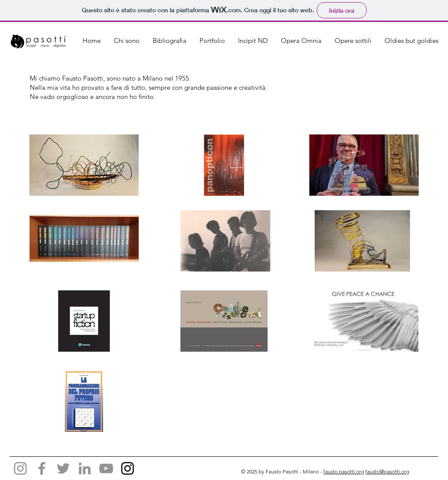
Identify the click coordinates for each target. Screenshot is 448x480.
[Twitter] (63, 468)
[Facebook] (42, 468)
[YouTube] (106, 468)
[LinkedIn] (85, 468)
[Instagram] (20, 468)
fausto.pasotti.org (344, 471)
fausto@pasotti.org (387, 471)
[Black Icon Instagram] (128, 468)
